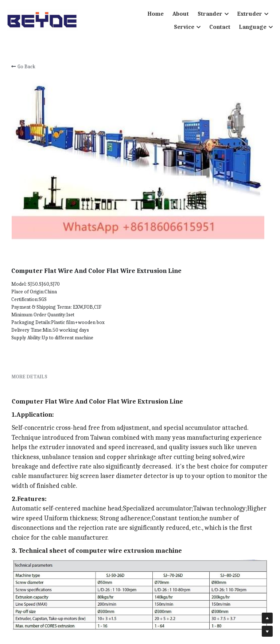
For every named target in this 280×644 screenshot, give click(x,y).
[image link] (43, 20)
